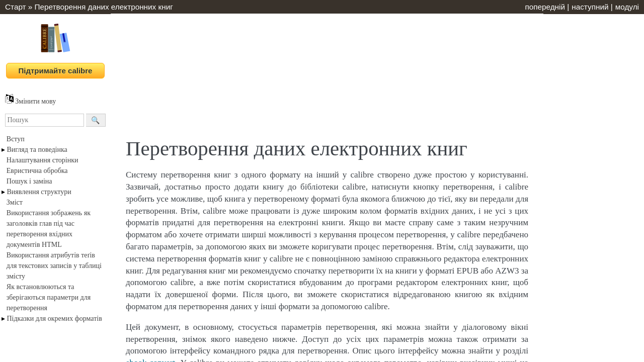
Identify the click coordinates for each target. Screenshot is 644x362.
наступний (590, 7)
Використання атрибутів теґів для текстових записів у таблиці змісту (54, 266)
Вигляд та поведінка (37, 150)
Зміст (15, 202)
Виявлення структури (39, 192)
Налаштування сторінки (43, 160)
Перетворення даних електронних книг (104, 7)
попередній (545, 7)
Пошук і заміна (29, 181)
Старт (16, 7)
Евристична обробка (37, 171)
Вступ (16, 139)
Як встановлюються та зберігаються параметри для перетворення (49, 297)
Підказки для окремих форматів (55, 319)
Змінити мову (30, 101)
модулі (627, 7)
